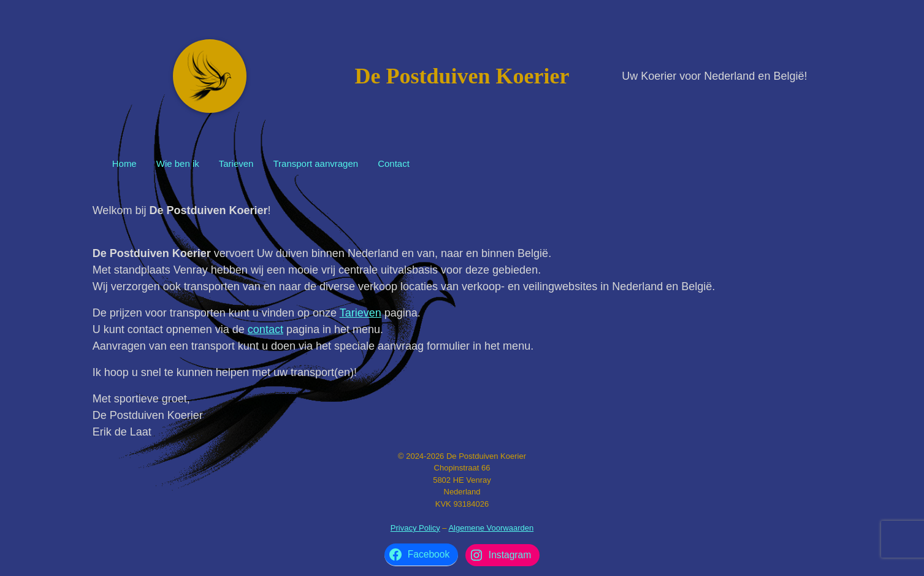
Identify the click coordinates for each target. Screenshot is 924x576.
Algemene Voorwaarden (491, 528)
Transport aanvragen (315, 163)
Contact (394, 163)
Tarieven (236, 163)
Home (124, 163)
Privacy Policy (415, 528)
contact (265, 329)
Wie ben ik (178, 163)
